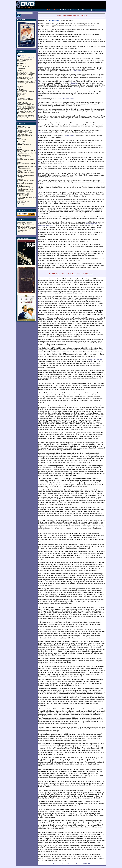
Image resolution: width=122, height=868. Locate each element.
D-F (63, 10)
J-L (68, 10)
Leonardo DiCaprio (22, 58)
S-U (78, 10)
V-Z (81, 10)
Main (93, 10)
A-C (60, 10)
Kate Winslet (31, 58)
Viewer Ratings (87, 10)
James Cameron (22, 55)
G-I (66, 10)
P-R (75, 10)
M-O (71, 10)
